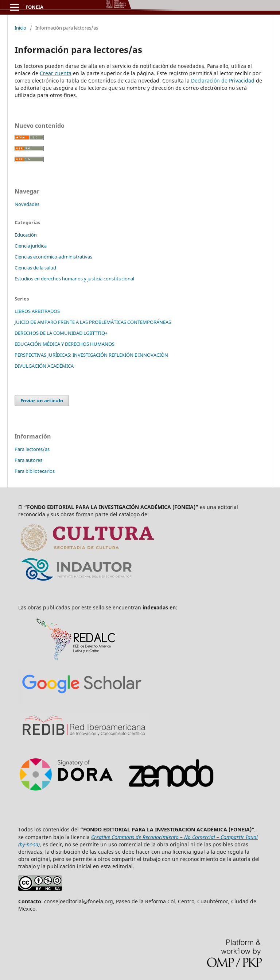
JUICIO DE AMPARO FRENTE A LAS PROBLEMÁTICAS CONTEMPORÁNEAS (93, 322)
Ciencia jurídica (31, 246)
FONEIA (34, 7)
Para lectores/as (32, 449)
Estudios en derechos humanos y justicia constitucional (74, 279)
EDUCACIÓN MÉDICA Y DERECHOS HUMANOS (65, 344)
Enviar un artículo (42, 401)
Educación (26, 235)
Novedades (27, 204)
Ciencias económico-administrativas (53, 257)
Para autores (28, 460)
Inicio (20, 28)
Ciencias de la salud (35, 268)
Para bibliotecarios (35, 471)
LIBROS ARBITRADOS (37, 311)
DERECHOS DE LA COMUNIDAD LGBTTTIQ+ (61, 333)
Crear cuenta (56, 73)
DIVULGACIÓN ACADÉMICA (44, 366)
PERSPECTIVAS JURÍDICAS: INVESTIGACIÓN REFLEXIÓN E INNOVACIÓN (91, 355)
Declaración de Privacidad (223, 81)
